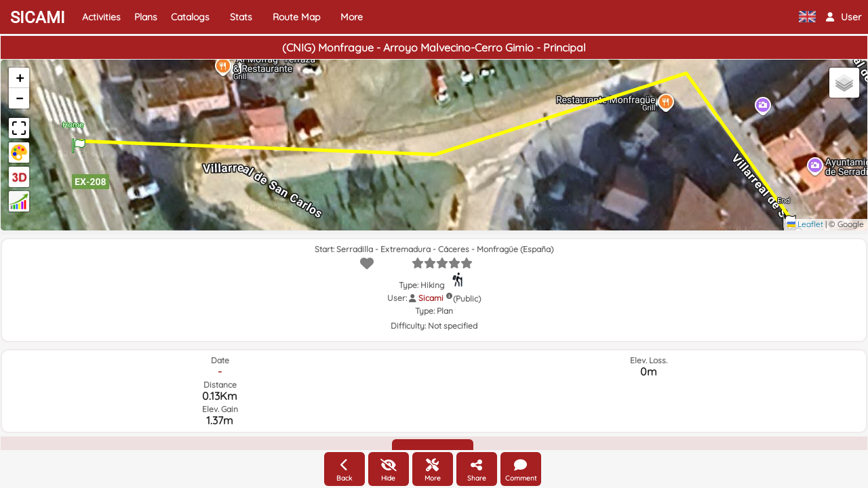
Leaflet (805, 224)
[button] (844, 17)
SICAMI (38, 18)
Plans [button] (146, 17)
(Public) (467, 299)
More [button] (352, 17)
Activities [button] (101, 17)
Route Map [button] (296, 17)
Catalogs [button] (190, 17)
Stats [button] (241, 17)
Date (220, 360)
